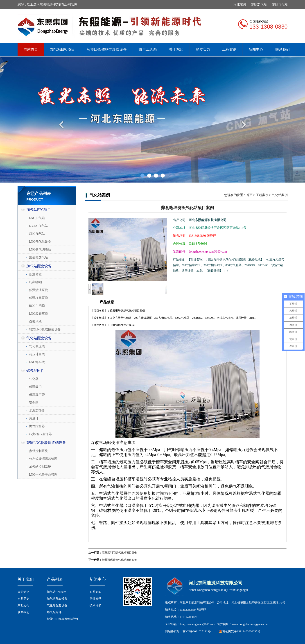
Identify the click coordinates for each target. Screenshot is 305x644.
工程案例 (229, 49)
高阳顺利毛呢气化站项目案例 (120, 553)
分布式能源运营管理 (43, 459)
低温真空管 (37, 395)
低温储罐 (35, 274)
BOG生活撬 (37, 306)
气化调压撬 (37, 346)
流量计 (34, 418)
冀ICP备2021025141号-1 (198, 631)
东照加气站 (259, 4)
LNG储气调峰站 (40, 250)
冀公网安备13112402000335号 (241, 631)
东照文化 (23, 605)
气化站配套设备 (39, 338)
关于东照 (176, 49)
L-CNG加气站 (39, 226)
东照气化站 (280, 4)
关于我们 (26, 579)
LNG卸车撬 (37, 362)
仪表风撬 (35, 322)
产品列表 (55, 579)
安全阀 (34, 403)
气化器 (34, 379)
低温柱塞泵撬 (38, 298)
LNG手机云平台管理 (43, 475)
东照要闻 (95, 592)
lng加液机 (36, 282)
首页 (249, 195)
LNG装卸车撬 (39, 314)
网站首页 (31, 49)
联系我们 (282, 49)
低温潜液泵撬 (38, 290)
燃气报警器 (37, 426)
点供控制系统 (38, 451)
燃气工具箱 (148, 49)
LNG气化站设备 (40, 242)
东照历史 (23, 599)
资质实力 (203, 49)
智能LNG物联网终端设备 (107, 49)
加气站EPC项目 (62, 49)
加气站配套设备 (39, 266)
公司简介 (23, 592)
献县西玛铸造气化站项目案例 (120, 560)
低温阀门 (35, 387)
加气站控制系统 (40, 467)
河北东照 (240, 4)
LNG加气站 (37, 218)
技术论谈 (95, 605)
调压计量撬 (37, 354)
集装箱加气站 (38, 257)
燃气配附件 (35, 371)
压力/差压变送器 (41, 434)
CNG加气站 (37, 234)
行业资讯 (95, 599)
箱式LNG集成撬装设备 (45, 329)
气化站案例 (280, 195)
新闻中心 (256, 49)
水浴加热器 (37, 410)
